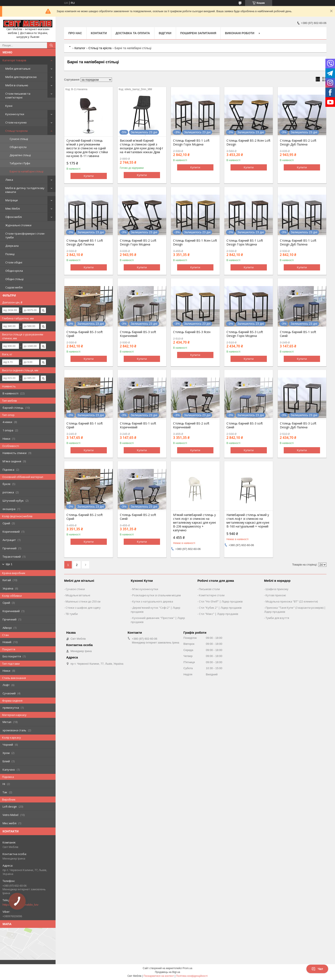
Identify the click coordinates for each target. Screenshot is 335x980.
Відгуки (165, 33)
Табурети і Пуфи (20, 163)
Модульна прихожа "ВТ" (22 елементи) (292, 601)
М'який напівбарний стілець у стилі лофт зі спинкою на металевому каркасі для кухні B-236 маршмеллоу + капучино (194, 523)
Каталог (80, 48)
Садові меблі (14, 287)
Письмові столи (209, 589)
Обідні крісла (18, 147)
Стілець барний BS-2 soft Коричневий (191, 425)
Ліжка (9, 180)
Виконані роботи (240, 33)
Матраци (12, 200)
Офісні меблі (14, 217)
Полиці (10, 254)
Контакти (99, 33)
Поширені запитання (198, 33)
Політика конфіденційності (192, 976)
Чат (317, 969)
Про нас (75, 33)
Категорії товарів (14, 60)
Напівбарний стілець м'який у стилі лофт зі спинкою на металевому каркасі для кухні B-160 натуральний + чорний (248, 521)
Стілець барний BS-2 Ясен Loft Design (248, 143)
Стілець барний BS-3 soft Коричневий (138, 334)
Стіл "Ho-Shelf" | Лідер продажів (221, 601)
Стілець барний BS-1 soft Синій (298, 334)
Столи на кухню (16, 122)
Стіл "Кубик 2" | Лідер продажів (220, 608)
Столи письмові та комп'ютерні (18, 96)
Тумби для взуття (277, 618)
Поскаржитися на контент (159, 976)
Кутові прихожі (276, 595)
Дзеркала (12, 246)
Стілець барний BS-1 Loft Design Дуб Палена (85, 242)
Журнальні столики (18, 225)
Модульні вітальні (78, 595)
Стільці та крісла (16, 131)
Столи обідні (14, 262)
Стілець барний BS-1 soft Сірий (85, 425)
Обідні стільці (14, 279)
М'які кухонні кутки (145, 589)
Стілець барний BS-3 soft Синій (245, 425)
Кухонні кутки (15, 114)
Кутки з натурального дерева (153, 601)
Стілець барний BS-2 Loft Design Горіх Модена (138, 242)
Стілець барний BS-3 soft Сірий (85, 334)
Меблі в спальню (17, 85)
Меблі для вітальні (18, 69)
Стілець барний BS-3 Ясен (192, 332)
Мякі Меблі (13, 209)
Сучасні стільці (19, 139)
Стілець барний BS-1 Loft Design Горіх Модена (191, 143)
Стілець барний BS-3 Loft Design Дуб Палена (298, 425)
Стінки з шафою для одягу (83, 608)
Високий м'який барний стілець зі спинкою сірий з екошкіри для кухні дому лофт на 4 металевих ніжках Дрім (142, 146)
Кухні (9, 106)
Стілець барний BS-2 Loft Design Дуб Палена (298, 143)
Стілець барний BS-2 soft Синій (138, 517)
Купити (89, 176)
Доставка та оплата (133, 33)
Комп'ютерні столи (212, 595)
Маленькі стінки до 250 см (83, 601)
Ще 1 (9, 564)
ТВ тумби (72, 614)
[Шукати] (51, 45)
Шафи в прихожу (277, 589)
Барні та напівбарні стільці (26, 171)
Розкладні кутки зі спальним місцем (156, 595)
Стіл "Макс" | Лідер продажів (219, 614)
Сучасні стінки (75, 589)
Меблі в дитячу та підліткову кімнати (25, 190)
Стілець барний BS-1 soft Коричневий (138, 425)
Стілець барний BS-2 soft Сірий (85, 517)
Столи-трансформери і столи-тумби (25, 235)
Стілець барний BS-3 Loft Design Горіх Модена (245, 334)
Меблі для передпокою (21, 77)
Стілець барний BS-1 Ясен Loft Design (195, 242)
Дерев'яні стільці (20, 155)
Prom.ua (187, 968)
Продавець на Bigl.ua (167, 972)
